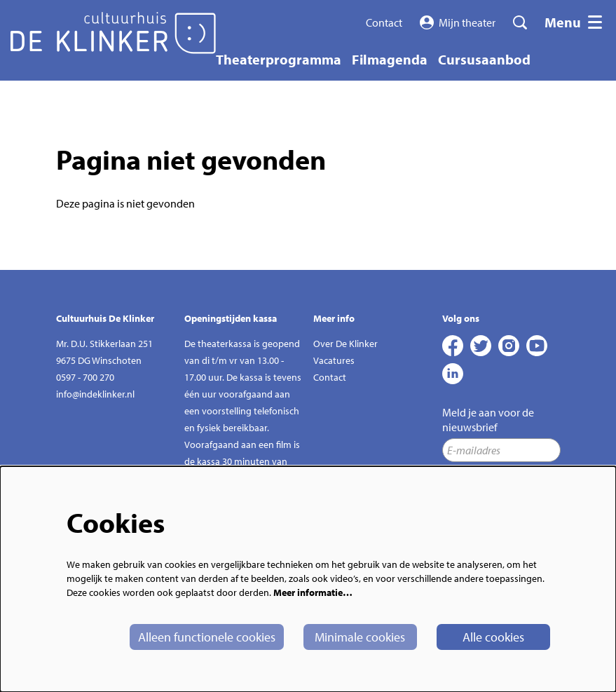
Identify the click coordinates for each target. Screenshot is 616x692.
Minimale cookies (360, 637)
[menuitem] (279, 59)
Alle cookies (493, 637)
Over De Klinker (345, 344)
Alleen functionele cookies (207, 637)
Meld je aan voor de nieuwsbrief (488, 420)
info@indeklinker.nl (95, 394)
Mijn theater (458, 22)
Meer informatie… (313, 592)
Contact (384, 22)
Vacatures (334, 360)
